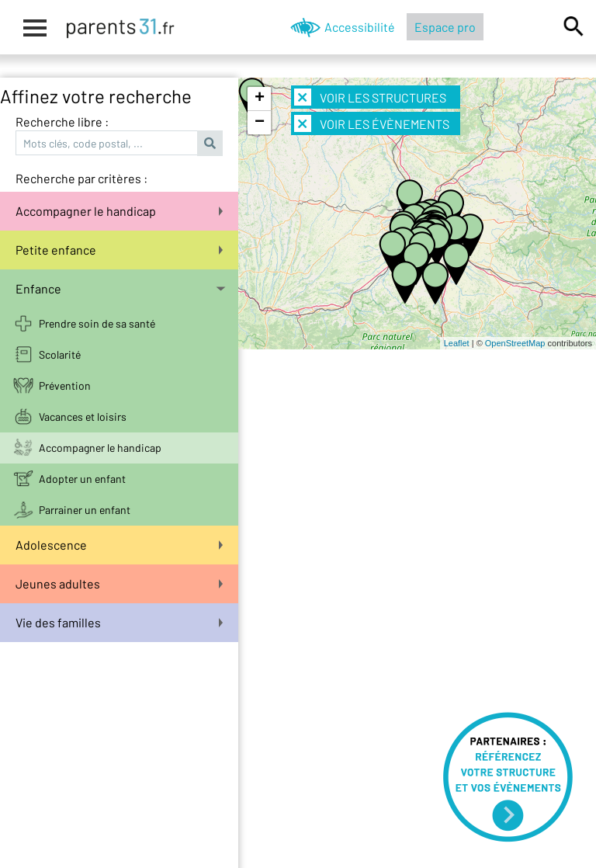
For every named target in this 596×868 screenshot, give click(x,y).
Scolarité (60, 354)
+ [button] (260, 99)
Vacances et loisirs (83, 417)
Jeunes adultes (119, 583)
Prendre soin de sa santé (97, 323)
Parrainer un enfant (85, 510)
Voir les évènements (372, 123)
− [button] (260, 123)
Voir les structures (370, 97)
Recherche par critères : (81, 178)
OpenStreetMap (515, 343)
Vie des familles (119, 622)
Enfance (121, 288)
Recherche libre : (62, 122)
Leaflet (457, 343)
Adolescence (119, 545)
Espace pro (445, 27)
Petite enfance (119, 250)
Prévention (65, 385)
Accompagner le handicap (119, 211)
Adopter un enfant (82, 479)
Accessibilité (360, 27)
